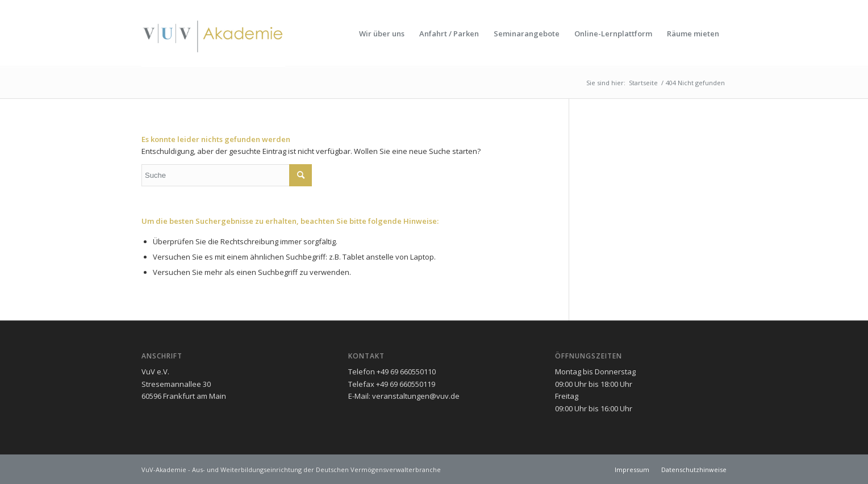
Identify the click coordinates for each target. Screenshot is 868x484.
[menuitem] (382, 34)
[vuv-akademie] (213, 34)
